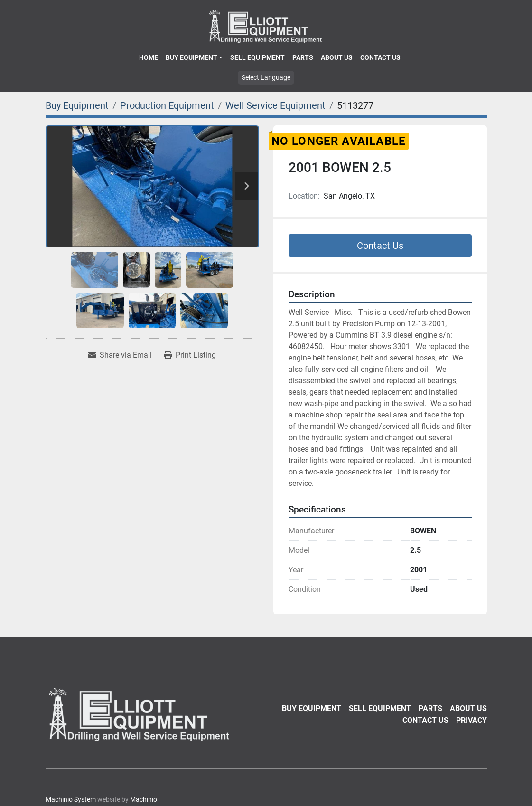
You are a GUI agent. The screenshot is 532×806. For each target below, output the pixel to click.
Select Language (266, 77)
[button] (194, 57)
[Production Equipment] (167, 105)
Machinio (144, 799)
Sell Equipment (257, 57)
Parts (303, 57)
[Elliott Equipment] (140, 715)
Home (149, 57)
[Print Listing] (190, 355)
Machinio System (71, 799)
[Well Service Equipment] (275, 105)
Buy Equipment (191, 57)
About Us (337, 57)
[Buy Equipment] (77, 105)
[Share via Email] (120, 355)
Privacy (471, 720)
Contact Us (380, 57)
